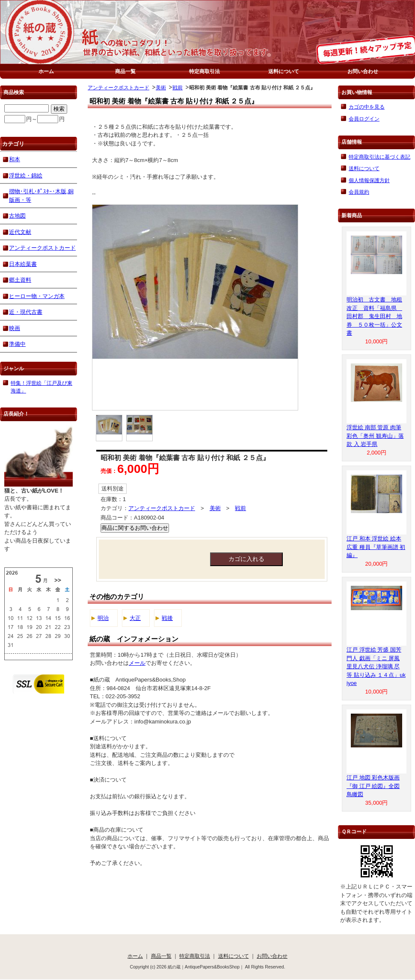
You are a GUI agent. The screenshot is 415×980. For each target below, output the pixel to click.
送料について (284, 71)
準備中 (17, 344)
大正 (135, 618)
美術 (161, 87)
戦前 (178, 87)
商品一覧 (125, 71)
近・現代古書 (26, 312)
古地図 (17, 216)
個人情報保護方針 (369, 180)
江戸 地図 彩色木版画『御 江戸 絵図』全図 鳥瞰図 (373, 786)
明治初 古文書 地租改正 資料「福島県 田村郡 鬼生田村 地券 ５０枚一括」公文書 (374, 316)
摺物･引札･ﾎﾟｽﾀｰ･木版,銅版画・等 (41, 196)
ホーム (46, 71)
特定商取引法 (205, 71)
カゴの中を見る (367, 107)
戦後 (167, 618)
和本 (15, 159)
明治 (103, 618)
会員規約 (359, 192)
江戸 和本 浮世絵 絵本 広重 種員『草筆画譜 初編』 (376, 547)
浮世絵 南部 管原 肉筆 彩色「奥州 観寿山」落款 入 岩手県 (375, 436)
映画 (15, 328)
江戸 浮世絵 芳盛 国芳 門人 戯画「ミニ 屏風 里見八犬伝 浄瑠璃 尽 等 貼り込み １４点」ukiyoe (376, 666)
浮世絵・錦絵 (26, 176)
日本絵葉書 (23, 264)
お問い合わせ (363, 71)
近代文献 (20, 232)
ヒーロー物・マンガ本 (37, 296)
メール (137, 663)
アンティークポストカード (119, 87)
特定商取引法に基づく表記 (379, 157)
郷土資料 (20, 280)
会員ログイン (364, 119)
